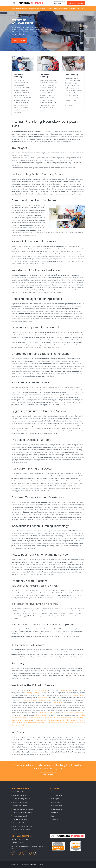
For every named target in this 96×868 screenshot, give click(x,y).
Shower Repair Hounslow (21, 816)
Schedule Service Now (76, 3)
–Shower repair (24, 723)
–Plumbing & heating (54, 720)
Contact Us (80, 9)
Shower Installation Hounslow (22, 813)
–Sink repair (42, 723)
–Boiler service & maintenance (74, 713)
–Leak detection (17, 720)
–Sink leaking (34, 723)
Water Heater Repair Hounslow (22, 826)
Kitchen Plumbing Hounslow (22, 799)
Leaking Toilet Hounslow (20, 806)
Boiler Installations (52, 9)
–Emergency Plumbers (45, 713)
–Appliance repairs (78, 695)
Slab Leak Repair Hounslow (21, 823)
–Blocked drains (57, 703)
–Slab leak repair (52, 723)
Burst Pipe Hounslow (19, 795)
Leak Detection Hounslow (21, 802)
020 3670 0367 (58, 4)
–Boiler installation (40, 690)
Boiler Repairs (32, 9)
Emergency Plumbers (22, 9)
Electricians (72, 9)
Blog (52, 816)
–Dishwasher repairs (45, 700)
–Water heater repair (64, 723)
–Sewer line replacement (70, 720)
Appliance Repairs (63, 9)
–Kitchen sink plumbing (77, 718)
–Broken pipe (19, 718)
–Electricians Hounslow (42, 715)
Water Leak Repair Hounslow (22, 830)
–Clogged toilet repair (49, 718)
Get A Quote (48, 775)
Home (14, 9)
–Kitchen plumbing (63, 718)
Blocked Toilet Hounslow (20, 792)
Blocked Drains (41, 9)
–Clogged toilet (37, 718)
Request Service (19, 41)
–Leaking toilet (28, 720)
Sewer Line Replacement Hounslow (24, 809)
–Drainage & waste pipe (33, 693)
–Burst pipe (28, 718)
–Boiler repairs (42, 698)
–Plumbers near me (40, 720)
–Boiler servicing (66, 690)
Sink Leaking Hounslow (20, 819)
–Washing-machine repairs (29, 700)
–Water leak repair (77, 723)
